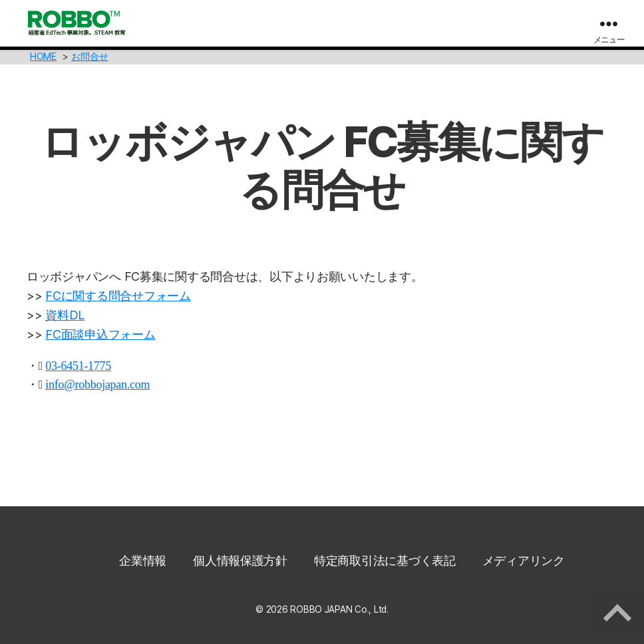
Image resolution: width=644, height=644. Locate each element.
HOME (43, 56)
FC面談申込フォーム (100, 334)
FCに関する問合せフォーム (118, 296)
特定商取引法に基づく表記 (385, 561)
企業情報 (143, 561)
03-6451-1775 (78, 366)
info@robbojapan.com (97, 385)
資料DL (65, 315)
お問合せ (89, 56)
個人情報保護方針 (240, 561)
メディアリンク (524, 561)
